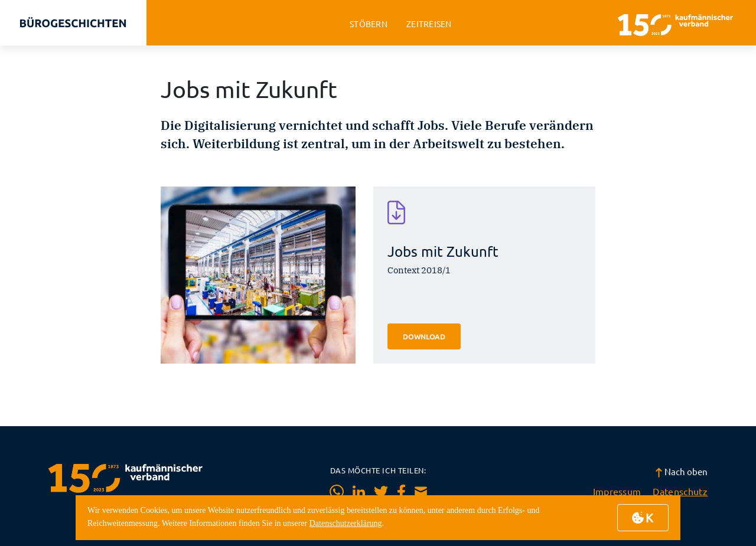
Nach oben (681, 471)
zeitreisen (429, 24)
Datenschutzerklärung (346, 523)
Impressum (617, 491)
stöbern (369, 24)
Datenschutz (680, 491)
